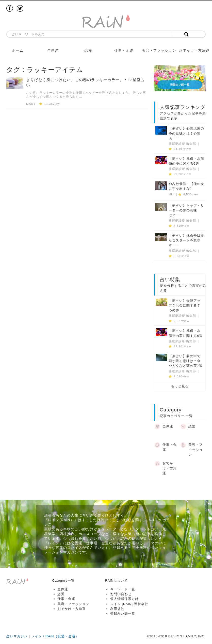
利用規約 (117, 609)
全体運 (53, 50)
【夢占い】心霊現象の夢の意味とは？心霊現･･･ (186, 133)
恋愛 (88, 50)
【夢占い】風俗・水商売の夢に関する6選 (186, 161)
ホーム (18, 50)
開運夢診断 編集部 (182, 144)
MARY (31, 104)
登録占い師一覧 (123, 614)
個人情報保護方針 (124, 599)
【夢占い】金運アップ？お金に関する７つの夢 (185, 305)
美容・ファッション (159, 50)
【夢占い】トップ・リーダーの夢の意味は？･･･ (186, 210)
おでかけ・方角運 (194, 50)
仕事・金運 (124, 50)
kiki (171, 194)
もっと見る (180, 386)
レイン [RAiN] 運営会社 (129, 604)
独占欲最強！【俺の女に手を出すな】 (186, 186)
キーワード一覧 (123, 589)
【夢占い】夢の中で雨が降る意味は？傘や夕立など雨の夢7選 (186, 361)
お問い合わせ (121, 594)
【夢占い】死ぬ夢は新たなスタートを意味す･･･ (186, 240)
